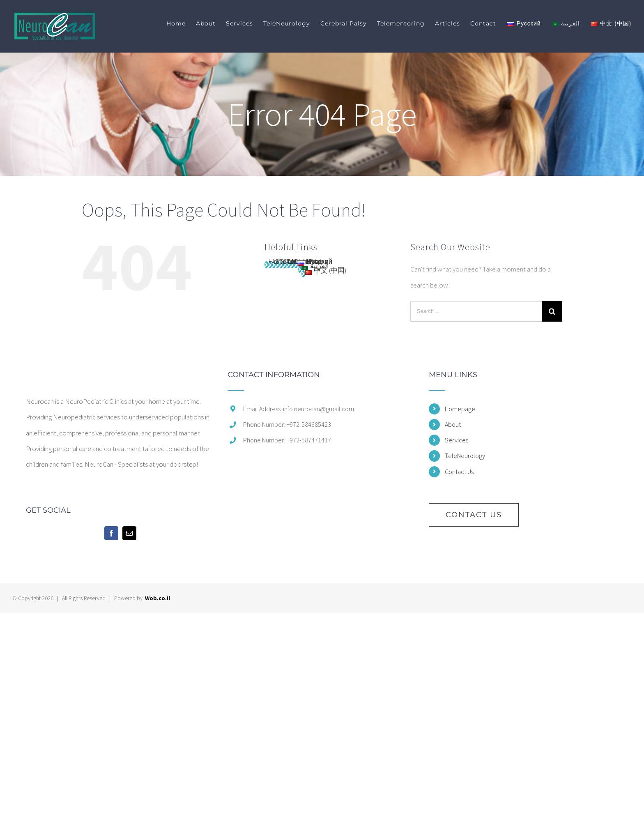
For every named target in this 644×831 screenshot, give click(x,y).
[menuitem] (181, 24)
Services (457, 440)
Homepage (460, 409)
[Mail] (129, 533)
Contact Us (459, 472)
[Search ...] (476, 311)
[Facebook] (111, 533)
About (453, 424)
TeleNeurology (465, 456)
